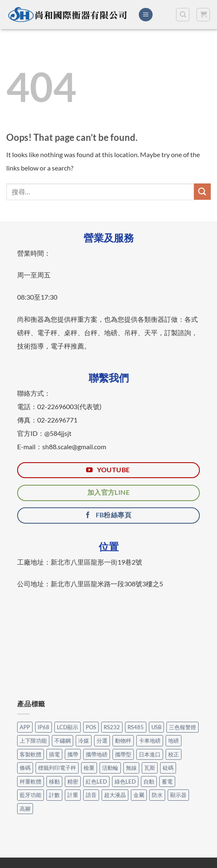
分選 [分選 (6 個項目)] (102, 741)
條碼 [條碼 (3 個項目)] (25, 768)
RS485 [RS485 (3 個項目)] (136, 727)
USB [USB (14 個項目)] (156, 727)
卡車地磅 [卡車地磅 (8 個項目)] (150, 741)
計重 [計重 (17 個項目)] (73, 795)
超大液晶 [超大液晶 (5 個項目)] (115, 795)
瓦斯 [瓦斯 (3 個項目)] (150, 768)
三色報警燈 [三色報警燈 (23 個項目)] (183, 727)
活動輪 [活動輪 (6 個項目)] (110, 768)
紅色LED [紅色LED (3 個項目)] (96, 781)
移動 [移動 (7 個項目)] (54, 781)
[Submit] (202, 192)
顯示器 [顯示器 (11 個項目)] (178, 795)
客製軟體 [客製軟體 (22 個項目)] (31, 754)
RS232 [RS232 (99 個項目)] (112, 727)
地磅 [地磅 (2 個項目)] (174, 741)
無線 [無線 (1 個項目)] (131, 768)
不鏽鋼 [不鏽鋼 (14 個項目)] (63, 741)
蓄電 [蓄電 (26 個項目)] (167, 781)
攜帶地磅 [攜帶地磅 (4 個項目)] (97, 754)
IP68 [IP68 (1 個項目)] (43, 727)
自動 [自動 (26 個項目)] (149, 781)
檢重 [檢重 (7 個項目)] (89, 768)
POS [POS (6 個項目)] (91, 727)
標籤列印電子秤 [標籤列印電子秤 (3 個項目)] (57, 768)
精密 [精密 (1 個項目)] (73, 781)
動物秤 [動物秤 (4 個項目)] (123, 741)
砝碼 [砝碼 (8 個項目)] (168, 768)
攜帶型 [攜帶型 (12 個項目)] (123, 754)
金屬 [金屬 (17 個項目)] (139, 795)
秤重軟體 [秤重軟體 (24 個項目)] (31, 781)
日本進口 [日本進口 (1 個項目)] (150, 754)
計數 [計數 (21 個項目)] (54, 795)
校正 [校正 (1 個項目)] (174, 754)
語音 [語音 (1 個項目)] (91, 795)
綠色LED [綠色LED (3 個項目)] (125, 781)
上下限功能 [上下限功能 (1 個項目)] (33, 741)
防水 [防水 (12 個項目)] (157, 795)
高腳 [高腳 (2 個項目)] (25, 809)
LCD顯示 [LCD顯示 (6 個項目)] (68, 727)
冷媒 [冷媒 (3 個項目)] (84, 741)
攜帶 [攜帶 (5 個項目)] (73, 754)
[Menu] (146, 15)
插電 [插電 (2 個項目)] (54, 754)
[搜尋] (183, 15)
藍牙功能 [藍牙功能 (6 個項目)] (31, 795)
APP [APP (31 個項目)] (25, 727)
